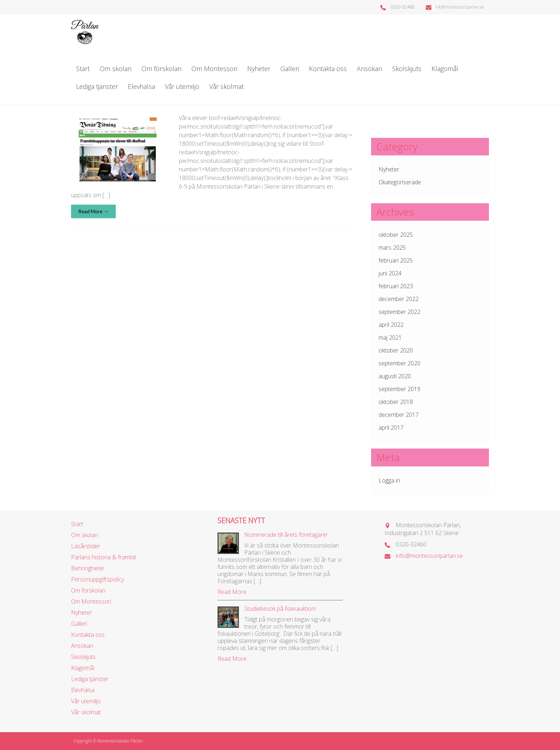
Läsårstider (86, 546)
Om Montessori (214, 69)
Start (83, 69)
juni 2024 (390, 273)
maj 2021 (390, 337)
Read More (232, 592)
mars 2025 (392, 247)
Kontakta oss (328, 69)
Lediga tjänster (97, 86)
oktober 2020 (396, 350)
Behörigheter (88, 568)
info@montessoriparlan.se (455, 7)
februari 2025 (396, 260)
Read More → (93, 211)
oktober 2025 (396, 235)
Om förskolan (161, 69)
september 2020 (399, 363)
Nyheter (259, 69)
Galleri (290, 69)
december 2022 (399, 299)
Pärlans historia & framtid (103, 557)
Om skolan (116, 69)
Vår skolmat (226, 86)
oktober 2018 (396, 402)
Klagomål (445, 69)
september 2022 (399, 312)
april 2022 (391, 325)
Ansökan (369, 69)
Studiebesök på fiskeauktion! (280, 609)
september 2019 (399, 389)
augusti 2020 (395, 376)
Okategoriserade (400, 182)
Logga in (389, 480)
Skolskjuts (407, 69)
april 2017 (391, 427)
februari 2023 (396, 286)
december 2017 (399, 415)
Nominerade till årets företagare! (286, 535)
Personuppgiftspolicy (97, 579)
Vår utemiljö (182, 86)
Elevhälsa (141, 86)
